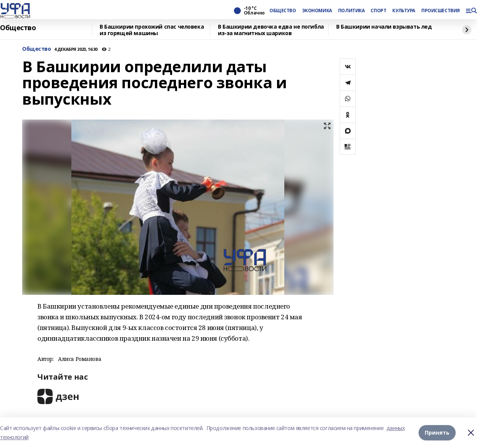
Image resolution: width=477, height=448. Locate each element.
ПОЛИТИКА (351, 11)
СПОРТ (378, 11)
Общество (18, 28)
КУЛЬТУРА (404, 11)
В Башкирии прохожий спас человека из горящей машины (152, 30)
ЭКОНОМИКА (317, 11)
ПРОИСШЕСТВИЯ (440, 11)
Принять (437, 433)
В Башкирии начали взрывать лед (384, 27)
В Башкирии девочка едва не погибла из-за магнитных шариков (271, 30)
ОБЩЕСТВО (283, 11)
